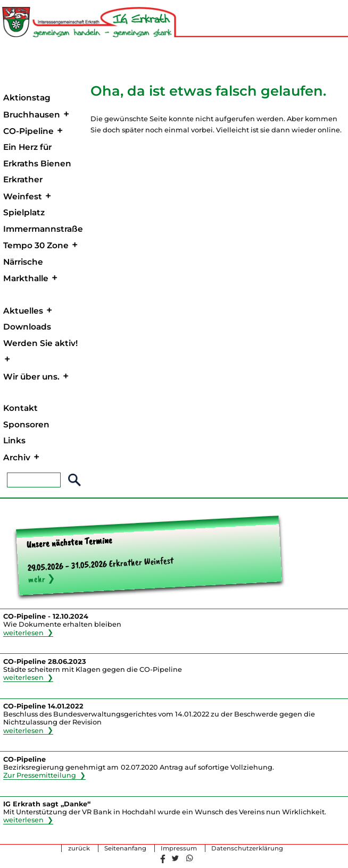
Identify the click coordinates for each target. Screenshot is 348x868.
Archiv (17, 457)
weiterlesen (24, 632)
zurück (79, 848)
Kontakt (20, 408)
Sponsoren (26, 424)
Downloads (27, 327)
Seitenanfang (125, 848)
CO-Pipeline (28, 131)
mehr (36, 579)
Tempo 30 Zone (36, 245)
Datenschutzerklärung (247, 848)
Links (14, 440)
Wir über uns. (31, 377)
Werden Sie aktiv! (40, 343)
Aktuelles (23, 311)
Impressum (179, 848)
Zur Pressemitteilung (40, 775)
